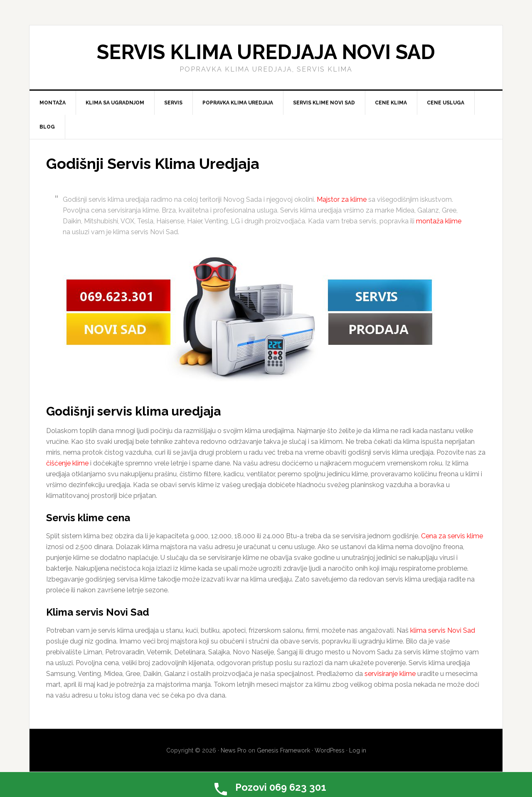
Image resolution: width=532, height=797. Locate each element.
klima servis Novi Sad (443, 630)
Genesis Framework (283, 750)
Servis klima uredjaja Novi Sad (266, 52)
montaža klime (439, 221)
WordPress (330, 750)
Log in (358, 750)
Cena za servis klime (452, 536)
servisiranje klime (390, 674)
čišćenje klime (67, 463)
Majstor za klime (342, 199)
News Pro (234, 750)
